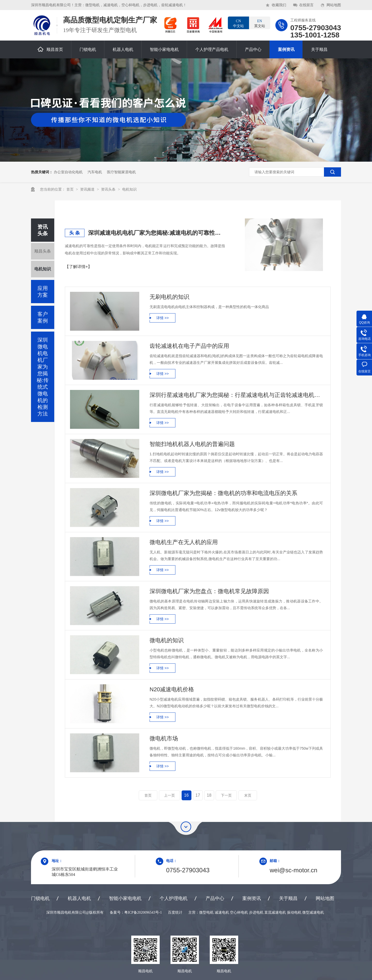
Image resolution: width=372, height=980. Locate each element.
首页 (71, 189)
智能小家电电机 (164, 49)
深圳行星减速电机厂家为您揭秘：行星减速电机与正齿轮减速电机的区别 (236, 395)
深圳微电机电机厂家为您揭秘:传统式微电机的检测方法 (43, 377)
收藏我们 (279, 5)
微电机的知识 (167, 640)
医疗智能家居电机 (121, 172)
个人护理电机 (174, 898)
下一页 (226, 795)
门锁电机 (88, 49)
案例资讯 (286, 49)
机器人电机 (123, 49)
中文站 (238, 23)
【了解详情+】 (78, 267)
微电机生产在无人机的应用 (184, 542)
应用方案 (43, 292)
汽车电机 (95, 172)
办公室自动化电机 (68, 172)
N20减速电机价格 (172, 689)
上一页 (169, 795)
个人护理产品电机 (212, 49)
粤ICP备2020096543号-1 (143, 912)
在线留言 (306, 5)
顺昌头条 (43, 251)
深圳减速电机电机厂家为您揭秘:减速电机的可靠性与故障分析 (157, 233)
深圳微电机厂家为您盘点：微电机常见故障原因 (209, 591)
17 (198, 795)
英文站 (260, 23)
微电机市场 (164, 738)
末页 (248, 795)
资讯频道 (88, 189)
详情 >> (162, 318)
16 (187, 795)
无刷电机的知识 (169, 297)
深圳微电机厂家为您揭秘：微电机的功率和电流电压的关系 (223, 493)
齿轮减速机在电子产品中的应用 (189, 346)
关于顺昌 (319, 49)
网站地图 (334, 5)
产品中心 (253, 49)
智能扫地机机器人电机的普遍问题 (192, 444)
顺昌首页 (50, 49)
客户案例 (43, 317)
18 (209, 795)
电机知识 (129, 189)
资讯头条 (109, 189)
